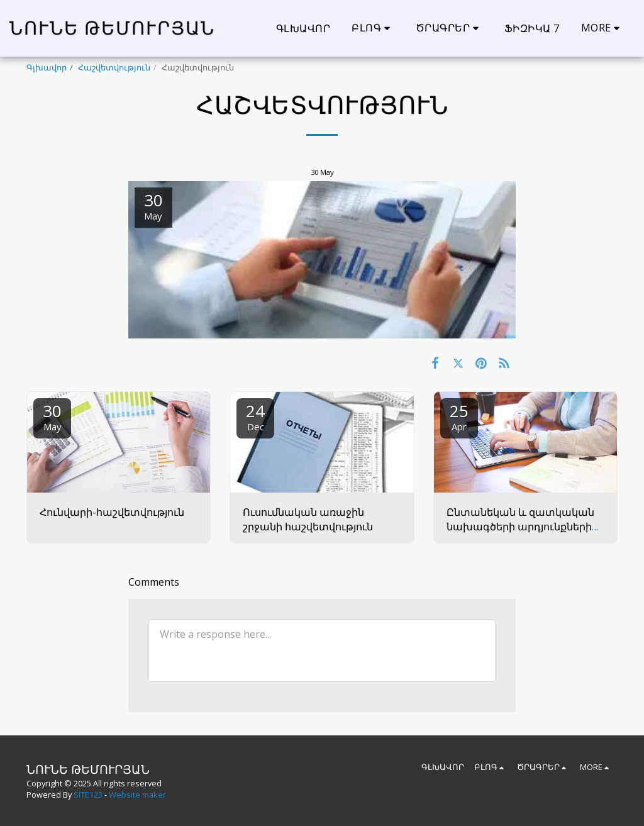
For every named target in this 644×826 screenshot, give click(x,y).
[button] (373, 28)
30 (52, 416)
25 (459, 416)
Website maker (137, 795)
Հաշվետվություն (114, 67)
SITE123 (88, 795)
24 (255, 416)
